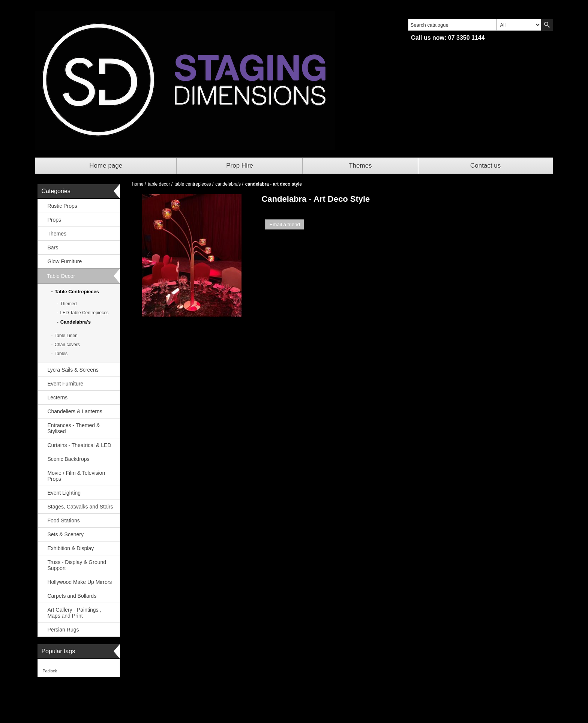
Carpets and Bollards (72, 596)
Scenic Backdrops (68, 459)
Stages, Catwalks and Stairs (80, 507)
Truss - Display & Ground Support (77, 565)
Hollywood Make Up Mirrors (79, 582)
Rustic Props (62, 206)
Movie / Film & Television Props (76, 476)
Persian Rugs (63, 630)
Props (54, 220)
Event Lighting (64, 493)
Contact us (485, 166)
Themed (68, 304)
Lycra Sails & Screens (73, 370)
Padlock (49, 671)
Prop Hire (240, 166)
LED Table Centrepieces (84, 313)
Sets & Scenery (65, 534)
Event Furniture (65, 384)
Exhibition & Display (70, 548)
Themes (360, 166)
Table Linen (66, 336)
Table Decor (61, 276)
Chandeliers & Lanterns (75, 411)
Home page (106, 166)
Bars (53, 247)
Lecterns (57, 397)
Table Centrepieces (77, 292)
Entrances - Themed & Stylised (73, 428)
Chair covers (67, 345)
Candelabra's (76, 322)
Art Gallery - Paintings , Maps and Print (74, 613)
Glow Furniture (64, 261)
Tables (61, 354)
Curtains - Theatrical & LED (79, 445)
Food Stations (63, 520)
